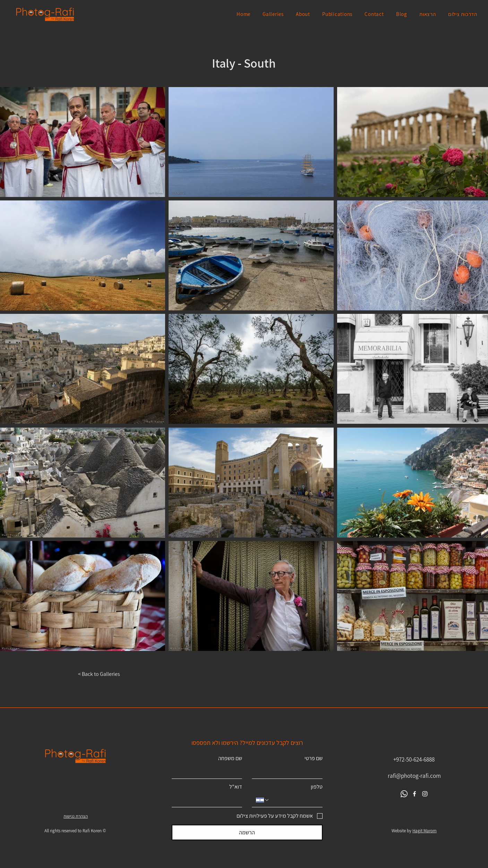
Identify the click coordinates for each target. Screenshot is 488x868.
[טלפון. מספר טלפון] (294, 800)
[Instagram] (425, 794)
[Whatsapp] (404, 794)
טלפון (317, 787)
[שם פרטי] (289, 772)
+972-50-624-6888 (414, 759)
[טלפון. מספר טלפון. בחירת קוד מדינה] (263, 800)
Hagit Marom (425, 831)
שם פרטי (314, 758)
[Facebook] (414, 794)
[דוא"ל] (209, 800)
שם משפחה (230, 758)
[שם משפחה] (209, 772)
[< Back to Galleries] (103, 674)
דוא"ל (236, 787)
